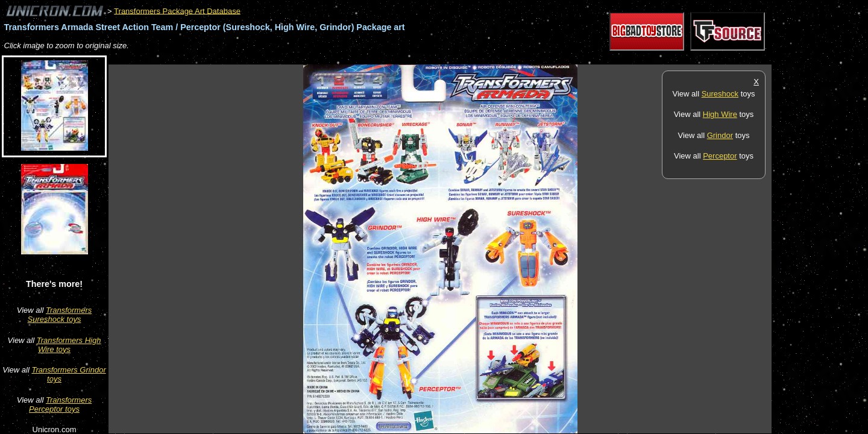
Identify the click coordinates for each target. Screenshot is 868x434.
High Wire (720, 114)
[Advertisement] (328, 58)
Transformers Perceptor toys (60, 404)
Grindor (720, 135)
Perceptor (720, 156)
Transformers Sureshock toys (60, 315)
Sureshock (720, 94)
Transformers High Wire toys (69, 345)
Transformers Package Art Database (177, 11)
